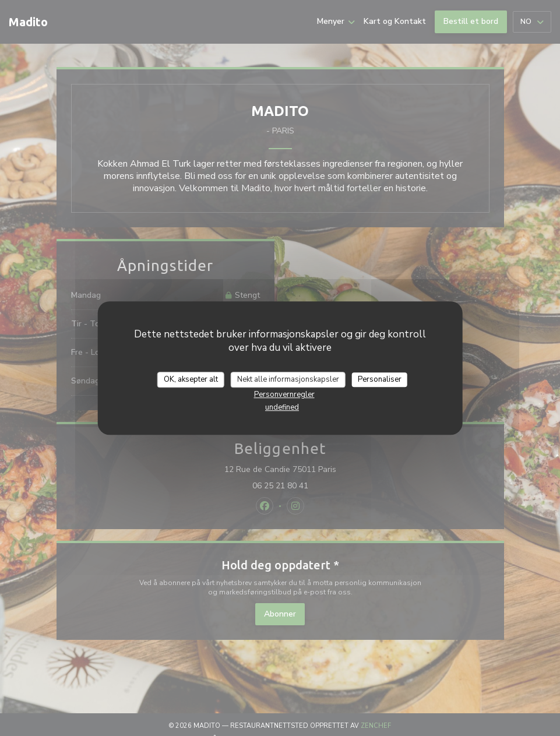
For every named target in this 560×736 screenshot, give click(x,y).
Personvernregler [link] (284, 395)
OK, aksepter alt (191, 379)
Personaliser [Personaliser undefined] (380, 379)
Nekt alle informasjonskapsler (288, 379)
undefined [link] (282, 407)
